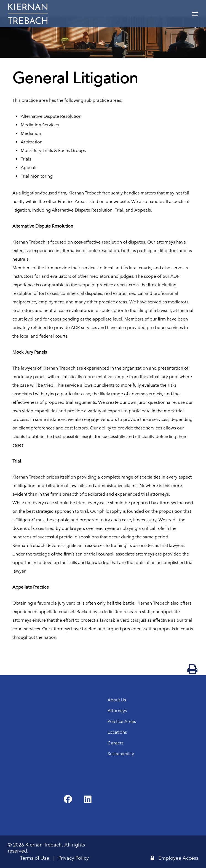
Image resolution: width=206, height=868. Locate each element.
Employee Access (174, 858)
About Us (117, 700)
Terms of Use (35, 858)
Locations (117, 732)
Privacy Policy (74, 858)
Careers (116, 743)
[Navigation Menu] (195, 14)
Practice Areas (122, 721)
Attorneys (117, 711)
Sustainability (121, 754)
